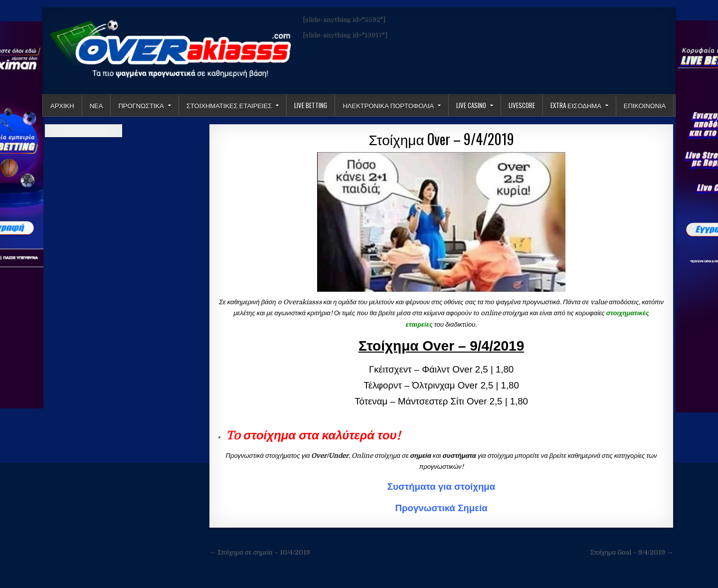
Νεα (96, 105)
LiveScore (522, 105)
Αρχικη (62, 105)
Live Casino (471, 105)
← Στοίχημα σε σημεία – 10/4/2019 (260, 552)
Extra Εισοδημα (576, 105)
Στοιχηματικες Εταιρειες (229, 105)
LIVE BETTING (311, 105)
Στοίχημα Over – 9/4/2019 (442, 139)
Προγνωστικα (141, 105)
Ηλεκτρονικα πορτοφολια (388, 105)
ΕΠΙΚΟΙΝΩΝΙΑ (645, 105)
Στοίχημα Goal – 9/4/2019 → (631, 552)
